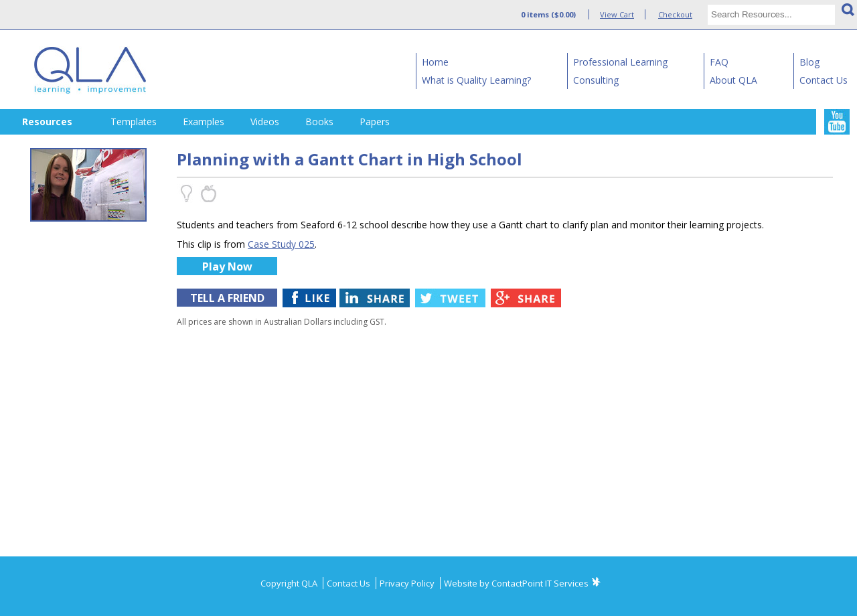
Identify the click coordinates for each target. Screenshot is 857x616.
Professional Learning (620, 62)
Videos (265, 122)
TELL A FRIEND (227, 298)
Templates (134, 122)
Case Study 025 (281, 244)
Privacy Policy (408, 583)
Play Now (227, 266)
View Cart (617, 14)
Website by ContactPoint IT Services (516, 583)
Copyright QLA (290, 583)
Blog (809, 62)
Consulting (596, 80)
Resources (47, 122)
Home (435, 62)
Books (319, 122)
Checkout (675, 14)
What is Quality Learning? (476, 80)
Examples (204, 122)
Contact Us (824, 80)
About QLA (733, 80)
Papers (375, 122)
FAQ (719, 62)
